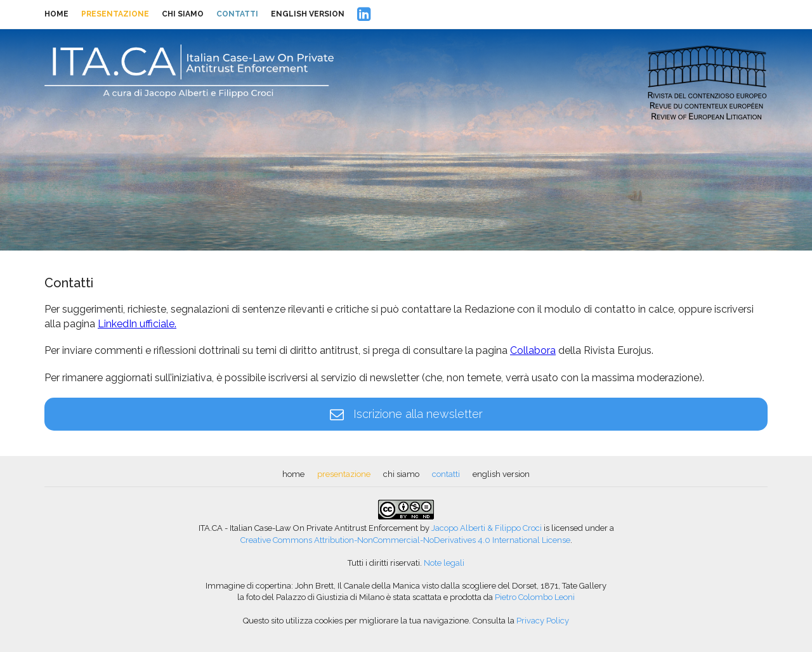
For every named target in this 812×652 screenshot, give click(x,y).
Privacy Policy (543, 621)
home (56, 14)
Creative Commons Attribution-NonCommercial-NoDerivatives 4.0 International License (405, 540)
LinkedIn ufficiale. (137, 324)
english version (308, 14)
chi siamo (183, 14)
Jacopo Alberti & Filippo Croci (487, 528)
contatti (237, 14)
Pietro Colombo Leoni (535, 597)
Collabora (533, 350)
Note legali (444, 563)
